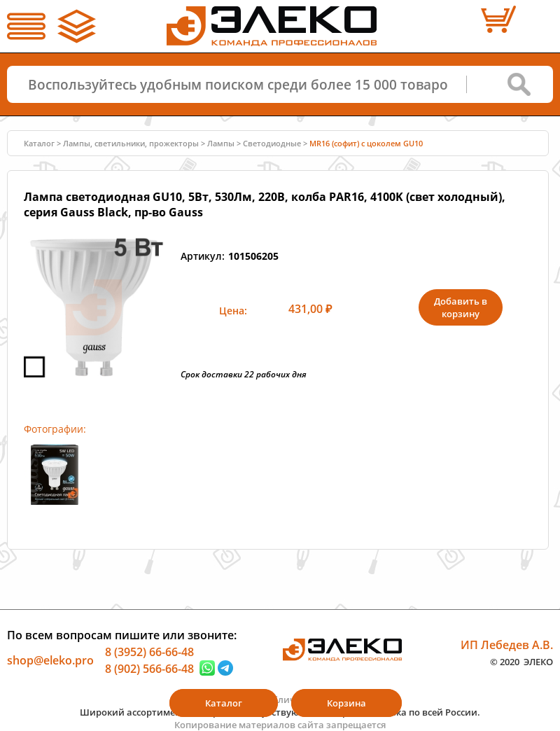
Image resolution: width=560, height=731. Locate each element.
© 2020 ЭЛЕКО (521, 661)
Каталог (39, 143)
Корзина (346, 703)
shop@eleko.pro (50, 660)
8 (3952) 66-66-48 (149, 652)
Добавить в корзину (461, 307)
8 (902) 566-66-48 (149, 668)
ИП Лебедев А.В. (507, 645)
